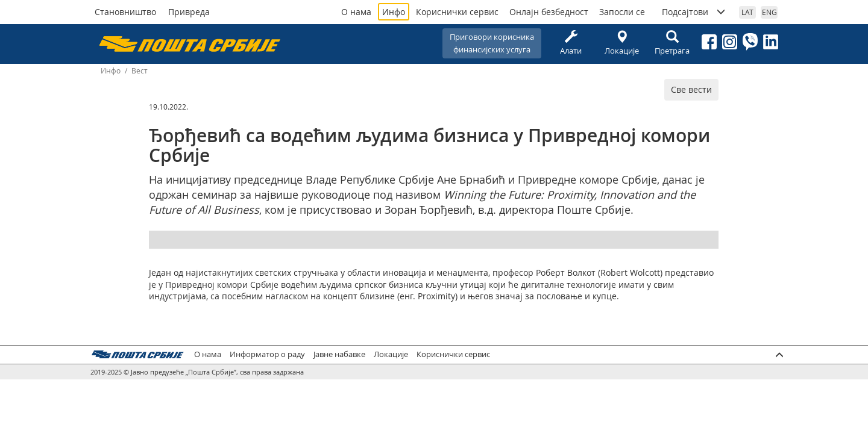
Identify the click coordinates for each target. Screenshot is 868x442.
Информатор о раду (267, 354)
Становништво (125, 12)
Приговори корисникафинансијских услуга (492, 43)
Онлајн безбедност (549, 12)
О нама (356, 12)
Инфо (394, 12)
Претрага (672, 43)
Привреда (189, 12)
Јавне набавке (339, 354)
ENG (769, 12)
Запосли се (622, 12)
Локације (621, 43)
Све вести (691, 89)
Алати (571, 43)
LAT (747, 12)
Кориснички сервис (457, 12)
